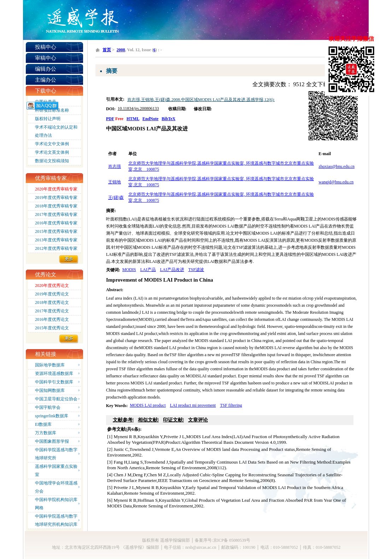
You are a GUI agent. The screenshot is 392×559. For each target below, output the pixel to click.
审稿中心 (46, 58)
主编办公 (46, 80)
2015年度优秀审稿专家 (56, 231)
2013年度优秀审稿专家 (56, 240)
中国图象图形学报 (52, 441)
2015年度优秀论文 (52, 328)
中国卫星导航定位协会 (56, 399)
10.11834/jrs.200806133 (138, 108)
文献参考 (123, 420)
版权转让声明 (48, 119)
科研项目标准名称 (52, 110)
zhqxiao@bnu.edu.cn (337, 166)
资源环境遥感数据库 (54, 373)
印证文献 (173, 420)
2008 (121, 50)
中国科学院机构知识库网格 (56, 504)
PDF (110, 119)
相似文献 (148, 420)
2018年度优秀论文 (52, 302)
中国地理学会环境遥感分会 (56, 487)
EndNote (150, 119)
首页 (107, 50)
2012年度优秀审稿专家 (56, 248)
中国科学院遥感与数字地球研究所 (56, 454)
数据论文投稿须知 (52, 161)
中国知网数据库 (50, 390)
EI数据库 (43, 424)
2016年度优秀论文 (52, 319)
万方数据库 (46, 433)
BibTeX (168, 119)
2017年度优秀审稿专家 (56, 214)
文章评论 (198, 420)
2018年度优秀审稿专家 (56, 206)
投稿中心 (46, 47)
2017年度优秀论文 (52, 311)
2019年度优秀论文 (52, 294)
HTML (133, 119)
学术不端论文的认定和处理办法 (56, 131)
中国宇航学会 (48, 407)
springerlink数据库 (52, 416)
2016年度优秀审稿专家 (56, 223)
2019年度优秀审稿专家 (56, 198)
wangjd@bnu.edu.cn (336, 182)
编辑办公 (46, 69)
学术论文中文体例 (52, 144)
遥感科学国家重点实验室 (56, 470)
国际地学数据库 (50, 365)
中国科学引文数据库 (54, 382)
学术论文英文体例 (52, 152)
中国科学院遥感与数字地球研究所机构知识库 (56, 520)
